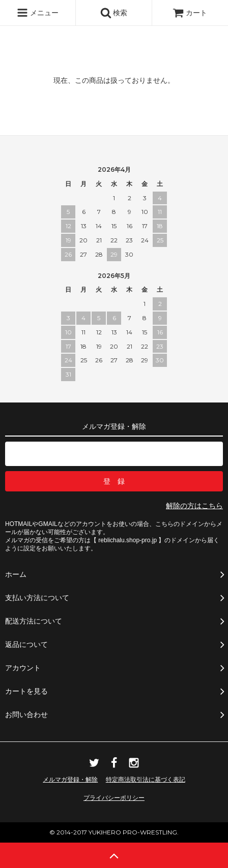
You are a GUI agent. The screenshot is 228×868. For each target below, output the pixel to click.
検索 (114, 13)
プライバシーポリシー (114, 798)
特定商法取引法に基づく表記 (146, 780)
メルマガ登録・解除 (70, 780)
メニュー (38, 13)
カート (190, 13)
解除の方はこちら (194, 506)
